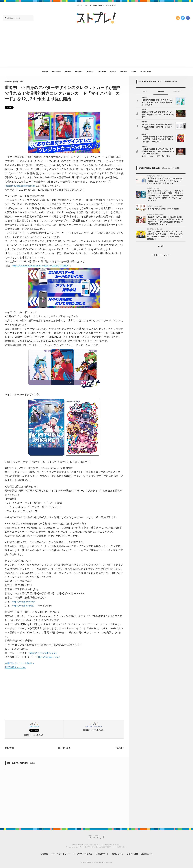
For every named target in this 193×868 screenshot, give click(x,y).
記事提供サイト (102, 854)
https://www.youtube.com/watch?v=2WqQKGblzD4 (40, 266)
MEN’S (133, 72)
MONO (68, 72)
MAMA (113, 72)
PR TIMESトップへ (15, 667)
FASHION (102, 72)
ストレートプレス (161, 255)
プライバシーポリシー (61, 854)
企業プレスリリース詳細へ (20, 663)
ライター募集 (132, 854)
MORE (161, 246)
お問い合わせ (118, 854)
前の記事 (9, 748)
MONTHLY (177, 91)
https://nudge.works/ (24, 602)
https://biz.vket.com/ (48, 657)
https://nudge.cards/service (21, 186)
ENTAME (79, 72)
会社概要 (44, 854)
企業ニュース (147, 854)
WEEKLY (161, 91)
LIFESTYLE (57, 72)
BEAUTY (90, 72)
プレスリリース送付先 (83, 854)
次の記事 (119, 748)
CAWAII (123, 72)
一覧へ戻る (64, 748)
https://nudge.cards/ (23, 606)
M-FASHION (146, 72)
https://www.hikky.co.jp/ (43, 653)
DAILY (144, 91)
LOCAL (45, 72)
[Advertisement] (96, 48)
